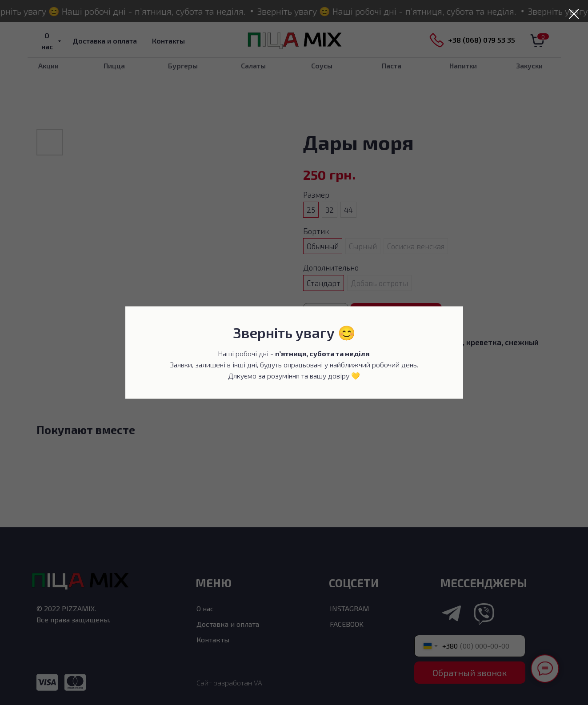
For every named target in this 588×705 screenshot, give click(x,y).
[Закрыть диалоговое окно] (574, 14)
